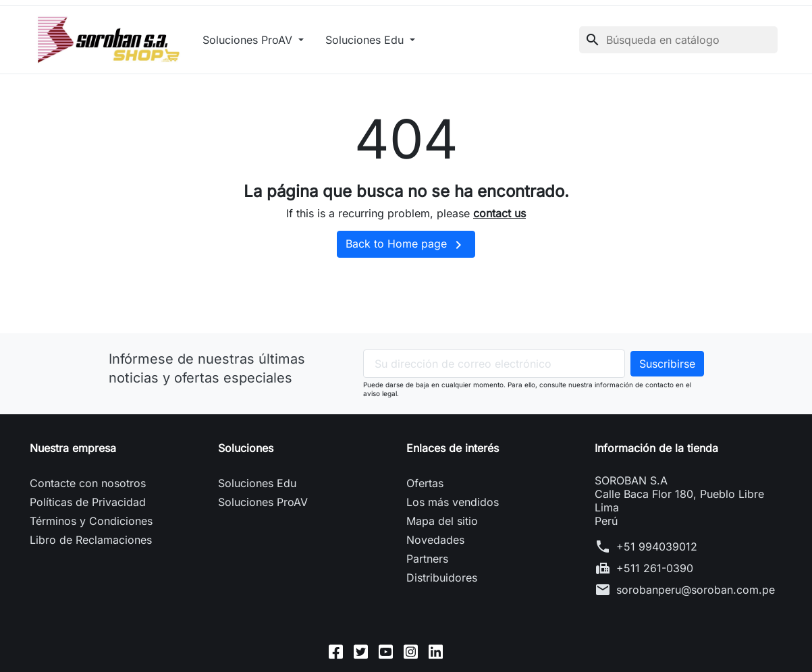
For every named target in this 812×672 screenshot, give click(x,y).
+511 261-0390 (655, 568)
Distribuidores (442, 578)
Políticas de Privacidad (88, 502)
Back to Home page (406, 245)
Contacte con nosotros (88, 483)
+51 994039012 (657, 547)
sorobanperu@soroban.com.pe (696, 590)
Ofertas (425, 483)
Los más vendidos (453, 502)
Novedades (435, 540)
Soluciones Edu (366, 40)
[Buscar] (678, 40)
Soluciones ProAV (249, 40)
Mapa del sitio (442, 521)
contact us (499, 213)
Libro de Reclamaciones (91, 540)
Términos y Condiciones (91, 521)
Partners (427, 559)
